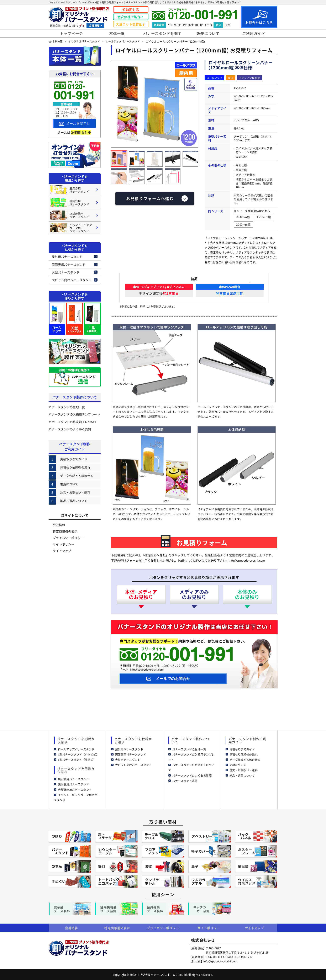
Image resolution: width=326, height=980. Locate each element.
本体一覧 (117, 34)
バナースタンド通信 (185, 780)
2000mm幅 (243, 224)
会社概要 (94, 26)
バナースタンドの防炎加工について (73, 421)
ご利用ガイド (254, 34)
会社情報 (59, 525)
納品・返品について (242, 775)
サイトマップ (62, 551)
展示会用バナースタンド (73, 778)
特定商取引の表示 (65, 531)
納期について (238, 764)
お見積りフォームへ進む (150, 199)
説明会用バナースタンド (73, 784)
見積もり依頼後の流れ (244, 754)
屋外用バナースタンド (67, 257)
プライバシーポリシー (68, 537)
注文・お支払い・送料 (244, 769)
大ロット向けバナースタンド (72, 280)
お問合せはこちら (259, 17)
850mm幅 (243, 217)
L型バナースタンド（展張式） (77, 759)
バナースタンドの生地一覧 (67, 407)
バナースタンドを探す (163, 34)
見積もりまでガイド (242, 748)
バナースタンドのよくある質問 (70, 429)
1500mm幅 (264, 217)
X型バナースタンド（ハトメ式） (78, 754)
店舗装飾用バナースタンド (75, 789)
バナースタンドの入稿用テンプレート (74, 414)
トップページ (71, 34)
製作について (208, 34)
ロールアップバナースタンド (76, 748)
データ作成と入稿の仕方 (245, 759)
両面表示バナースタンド (69, 264)
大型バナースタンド (66, 272)
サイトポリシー (64, 544)
